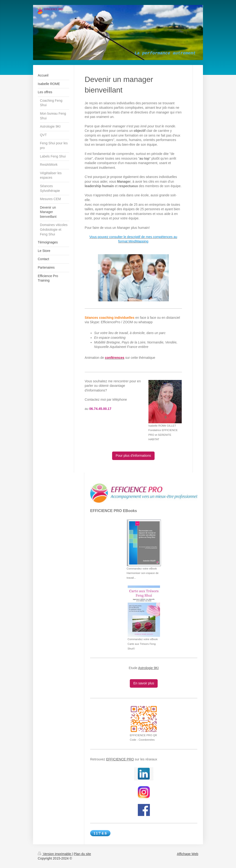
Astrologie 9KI (148, 668)
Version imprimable (55, 854)
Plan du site (82, 854)
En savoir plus (144, 683)
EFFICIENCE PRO (120, 759)
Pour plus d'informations (133, 456)
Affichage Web (188, 854)
